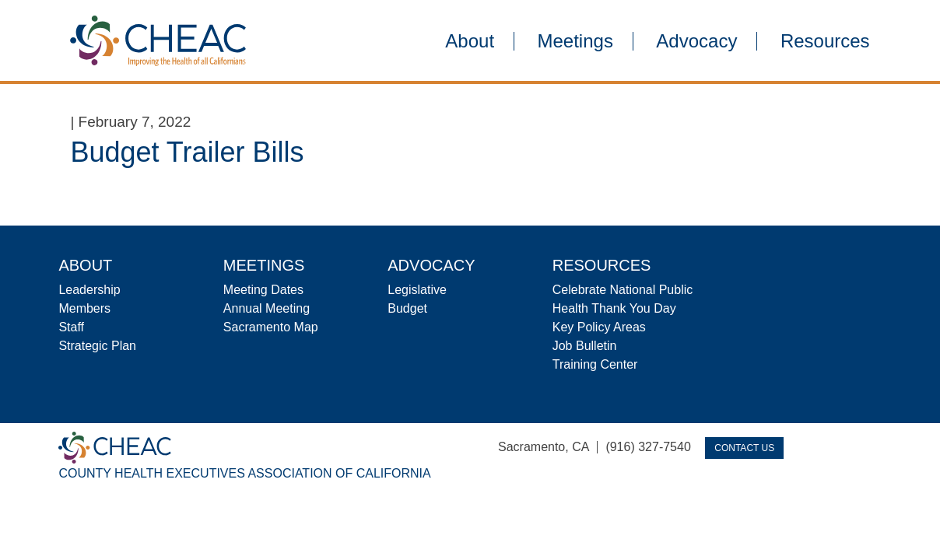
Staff (71, 327)
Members (84, 308)
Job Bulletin (585, 346)
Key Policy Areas (599, 327)
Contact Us (744, 448)
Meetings (575, 41)
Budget (407, 308)
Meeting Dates (263, 290)
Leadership (89, 290)
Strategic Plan (97, 346)
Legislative (417, 290)
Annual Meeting (267, 308)
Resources (825, 41)
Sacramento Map (271, 327)
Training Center (595, 364)
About (470, 41)
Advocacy (696, 41)
